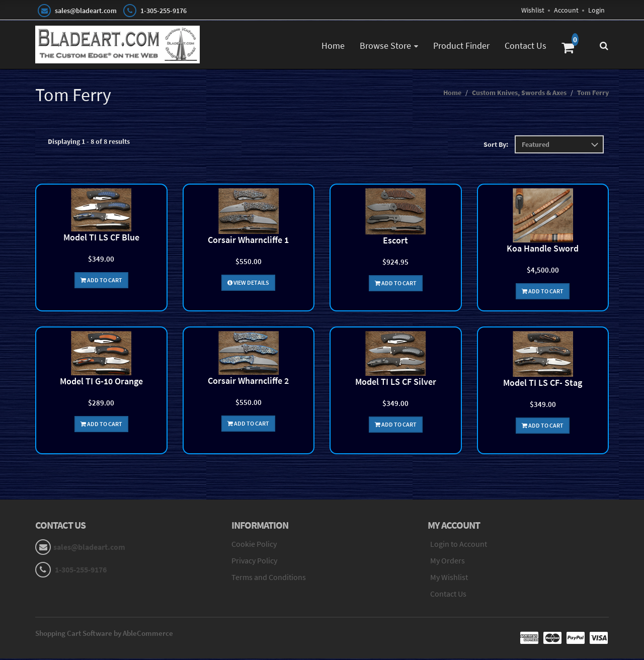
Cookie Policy (254, 545)
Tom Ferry (593, 94)
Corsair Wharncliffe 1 (248, 241)
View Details (248, 284)
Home (333, 46)
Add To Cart (101, 281)
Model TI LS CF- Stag (543, 384)
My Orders (448, 562)
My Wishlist (449, 579)
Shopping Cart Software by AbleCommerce (104, 635)
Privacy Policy (254, 562)
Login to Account (459, 545)
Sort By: (496, 146)
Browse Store (385, 46)
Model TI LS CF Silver (396, 383)
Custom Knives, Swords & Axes (519, 94)
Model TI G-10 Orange (101, 383)
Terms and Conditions (269, 579)
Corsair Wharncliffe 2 (248, 382)
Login (596, 10)
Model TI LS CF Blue (101, 239)
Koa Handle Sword (543, 250)
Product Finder (461, 46)
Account (566, 10)
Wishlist (533, 10)
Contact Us (526, 46)
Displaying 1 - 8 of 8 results (89, 143)
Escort (395, 242)
